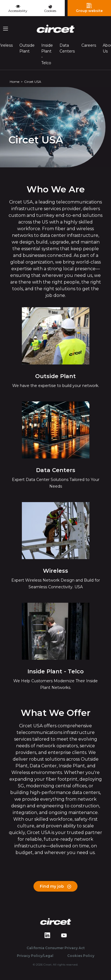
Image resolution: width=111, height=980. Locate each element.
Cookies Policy (81, 956)
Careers (89, 45)
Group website (89, 8)
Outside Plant (27, 48)
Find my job (56, 886)
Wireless (56, 571)
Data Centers (67, 48)
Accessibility (18, 8)
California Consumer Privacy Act (56, 948)
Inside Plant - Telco (47, 54)
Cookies (50, 9)
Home (15, 82)
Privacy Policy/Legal (35, 956)
